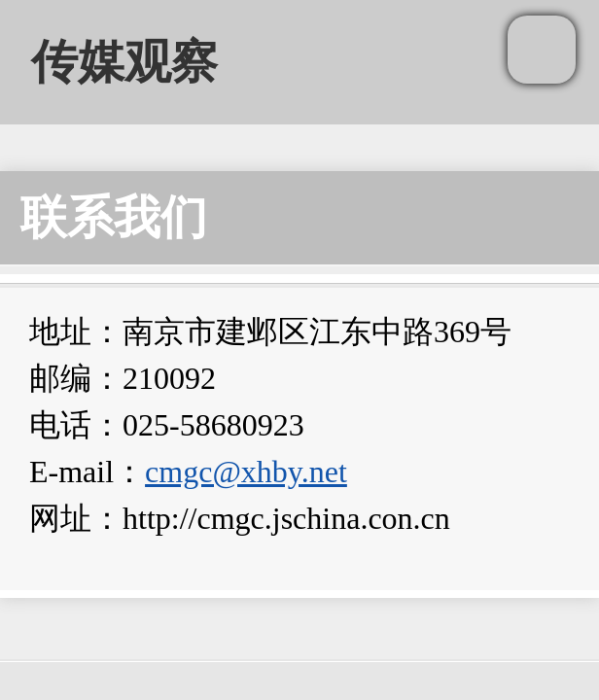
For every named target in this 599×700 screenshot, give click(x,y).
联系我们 (114, 217)
